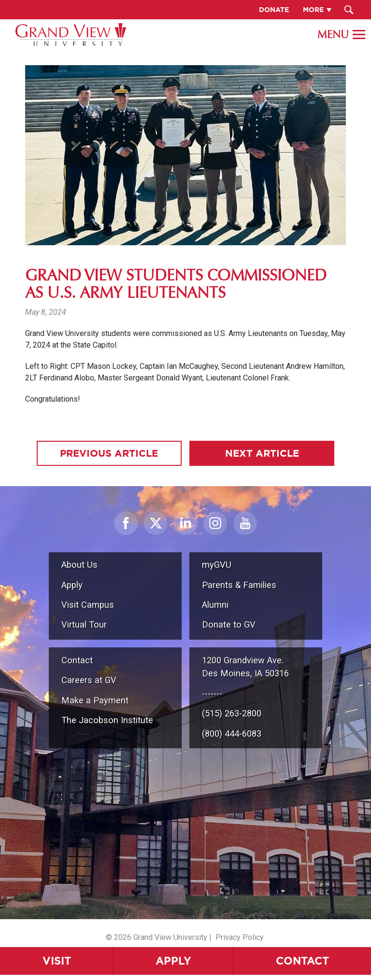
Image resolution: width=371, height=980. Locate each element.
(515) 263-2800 (232, 713)
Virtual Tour (84, 624)
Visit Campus (88, 605)
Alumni (215, 605)
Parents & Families (239, 585)
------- (212, 693)
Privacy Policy (240, 937)
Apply (173, 960)
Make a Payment (95, 700)
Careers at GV (89, 680)
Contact (302, 960)
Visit (57, 960)
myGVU (217, 565)
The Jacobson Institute (107, 720)
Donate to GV (229, 624)
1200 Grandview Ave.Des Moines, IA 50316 (245, 667)
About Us (79, 565)
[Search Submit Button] (349, 10)
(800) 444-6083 (232, 734)
